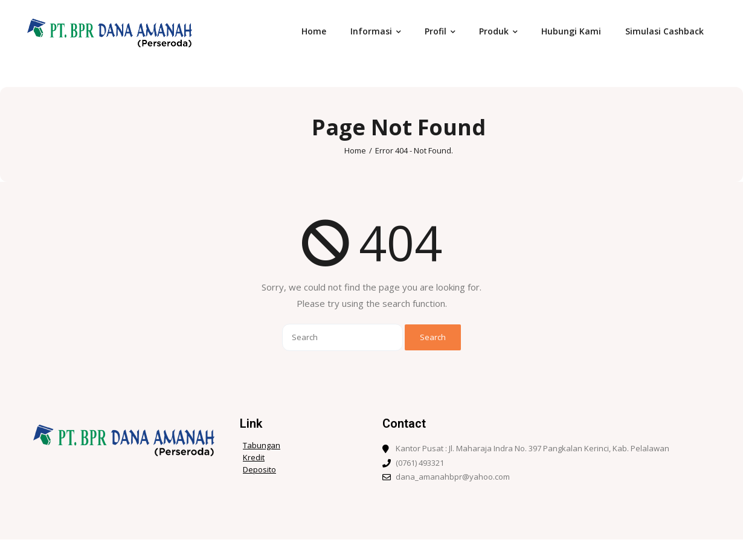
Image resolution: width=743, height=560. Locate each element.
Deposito (259, 470)
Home (355, 150)
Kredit (254, 458)
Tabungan (262, 446)
